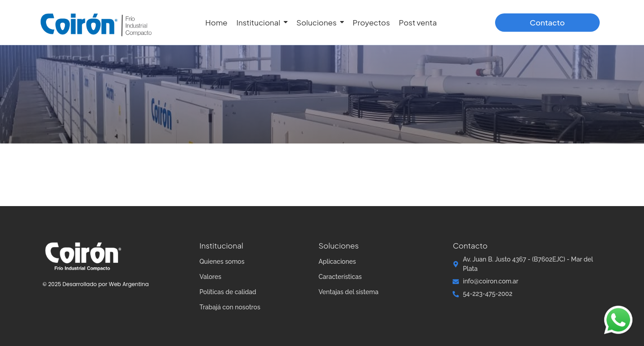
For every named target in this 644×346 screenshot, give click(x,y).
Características (340, 277)
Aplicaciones (337, 262)
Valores (210, 277)
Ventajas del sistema (348, 292)
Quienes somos (222, 262)
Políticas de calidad (228, 292)
